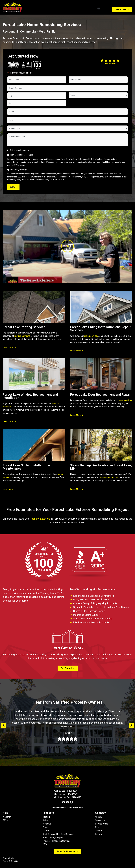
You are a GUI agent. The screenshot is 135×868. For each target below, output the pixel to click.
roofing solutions (22, 336)
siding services (91, 336)
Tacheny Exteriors (40, 519)
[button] (99, 8)
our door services (124, 400)
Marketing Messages (19, 170)
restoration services (109, 477)
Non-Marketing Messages (22, 155)
